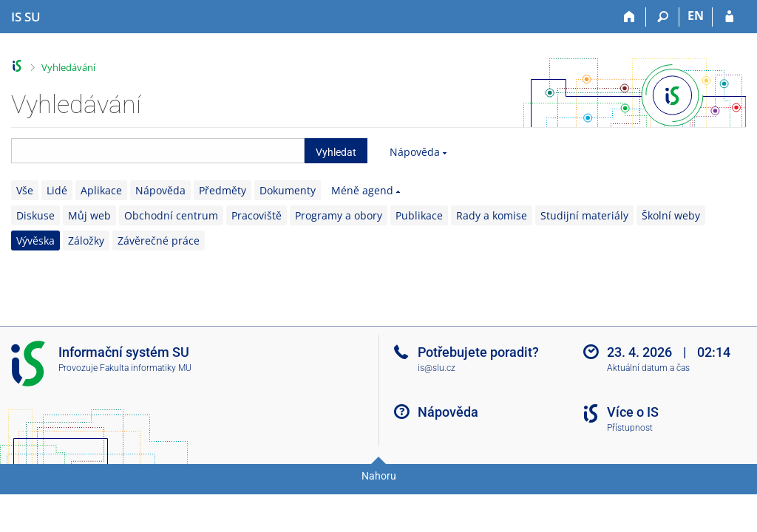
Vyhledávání (68, 67)
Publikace (419, 215)
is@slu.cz (437, 368)
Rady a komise (492, 215)
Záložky (86, 241)
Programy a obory (339, 215)
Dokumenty (288, 190)
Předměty (223, 190)
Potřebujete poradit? (478, 352)
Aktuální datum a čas (648, 368)
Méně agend (362, 190)
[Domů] (629, 17)
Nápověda (415, 152)
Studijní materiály (584, 215)
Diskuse (35, 215)
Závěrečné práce (159, 241)
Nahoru (379, 476)
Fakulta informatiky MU (146, 368)
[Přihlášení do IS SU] (729, 17)
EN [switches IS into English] (696, 16)
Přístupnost (630, 428)
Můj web (89, 215)
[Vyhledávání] (663, 17)
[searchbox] (158, 151)
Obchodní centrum (171, 215)
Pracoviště (257, 215)
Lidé (57, 190)
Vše (25, 190)
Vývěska (35, 241)
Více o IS (633, 412)
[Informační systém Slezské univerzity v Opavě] (26, 17)
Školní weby (671, 215)
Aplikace (101, 190)
